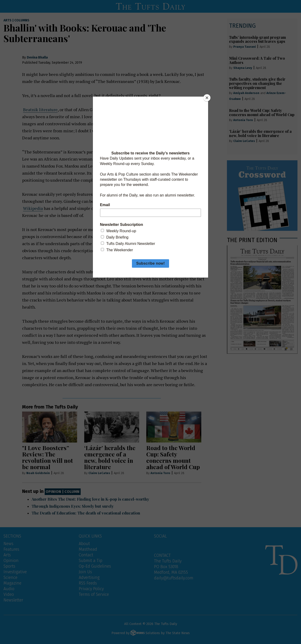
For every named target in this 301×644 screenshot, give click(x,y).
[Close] (207, 98)
